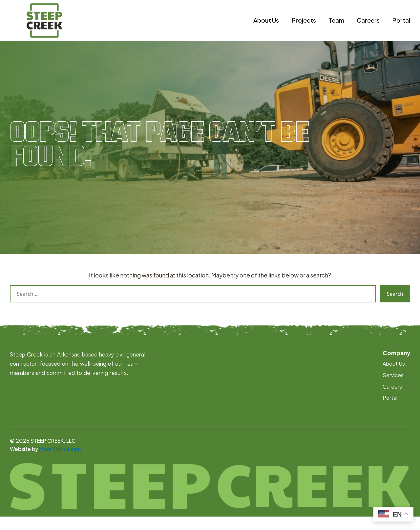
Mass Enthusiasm (60, 463)
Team (336, 27)
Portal (401, 27)
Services (393, 389)
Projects (304, 27)
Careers (368, 27)
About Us (266, 27)
